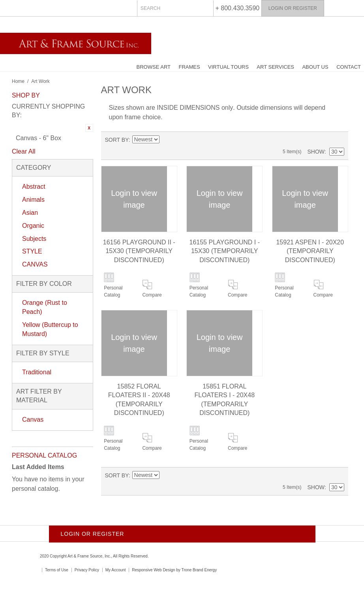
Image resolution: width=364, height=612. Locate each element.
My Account (116, 570)
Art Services (275, 67)
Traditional (37, 372)
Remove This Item (89, 128)
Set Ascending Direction (165, 140)
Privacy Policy (87, 570)
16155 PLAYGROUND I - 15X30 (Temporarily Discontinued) (225, 251)
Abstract (34, 187)
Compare (152, 295)
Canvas (33, 420)
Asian (30, 213)
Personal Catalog (113, 291)
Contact (349, 67)
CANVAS (35, 264)
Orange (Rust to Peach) (45, 307)
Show (316, 152)
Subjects (34, 239)
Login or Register (293, 8)
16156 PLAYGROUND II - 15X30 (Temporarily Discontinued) (139, 251)
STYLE (32, 251)
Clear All (24, 151)
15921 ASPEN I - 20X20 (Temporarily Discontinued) (310, 251)
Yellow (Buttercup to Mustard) (50, 329)
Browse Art (154, 67)
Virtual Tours (228, 67)
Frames (189, 67)
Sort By (117, 140)
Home (18, 81)
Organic (33, 226)
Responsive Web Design (153, 570)
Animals (33, 200)
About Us (315, 67)
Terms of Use (57, 570)
